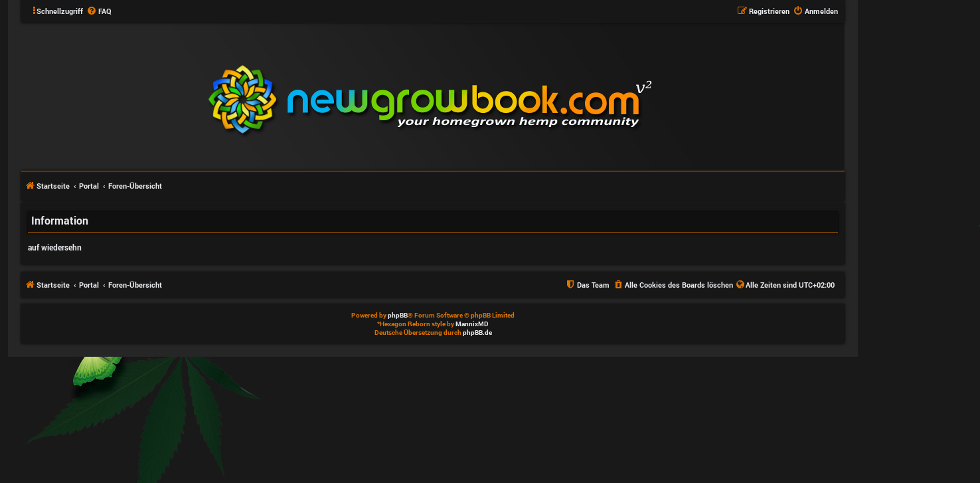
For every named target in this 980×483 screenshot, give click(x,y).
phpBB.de (477, 333)
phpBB (398, 315)
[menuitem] (99, 11)
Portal (89, 186)
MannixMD (472, 324)
